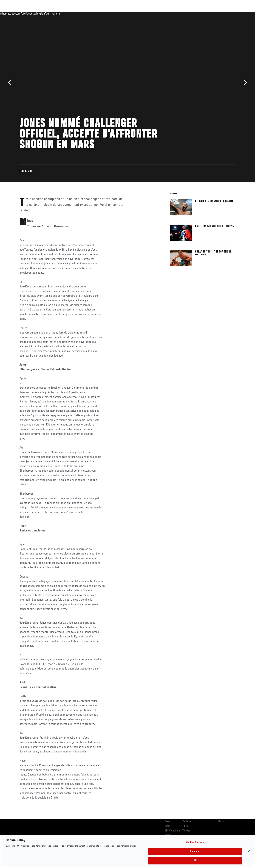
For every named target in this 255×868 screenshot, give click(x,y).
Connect (181, 13)
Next (244, 82)
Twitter (186, 831)
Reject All (195, 852)
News (60, 13)
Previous (11, 82)
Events (15, 13)
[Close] (249, 851)
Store (167, 826)
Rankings (31, 13)
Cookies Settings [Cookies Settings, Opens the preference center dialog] (195, 843)
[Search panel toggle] (237, 13)
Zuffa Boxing (212, 13)
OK (195, 861)
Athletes (46, 13)
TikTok (186, 826)
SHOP (228, 13)
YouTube (187, 822)
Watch (195, 13)
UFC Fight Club (172, 831)
